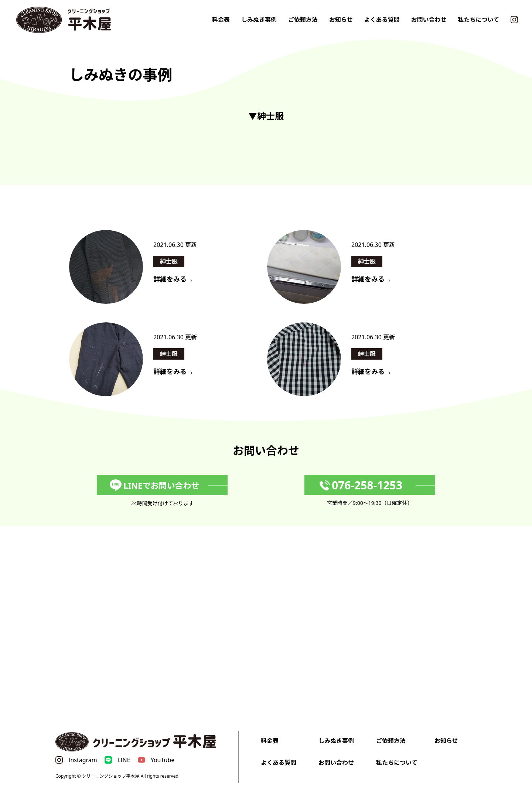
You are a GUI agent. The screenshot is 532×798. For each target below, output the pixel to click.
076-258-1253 (361, 485)
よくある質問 (382, 20)
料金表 (221, 20)
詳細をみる (170, 279)
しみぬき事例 (259, 20)
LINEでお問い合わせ (154, 485)
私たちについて (478, 20)
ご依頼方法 (303, 20)
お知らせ (341, 20)
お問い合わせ (429, 20)
